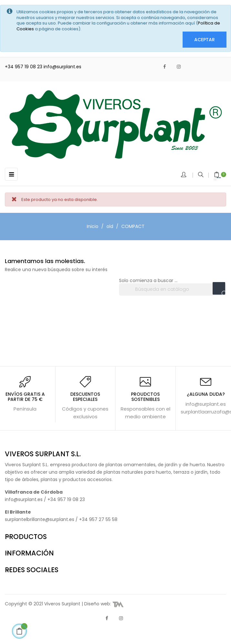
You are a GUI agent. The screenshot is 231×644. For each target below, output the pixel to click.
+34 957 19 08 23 (24, 67)
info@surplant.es (62, 67)
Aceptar (205, 40)
